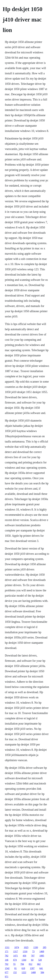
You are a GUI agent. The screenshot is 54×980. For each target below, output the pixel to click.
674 (15, 960)
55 (14, 964)
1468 (42, 951)
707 (33, 956)
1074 (17, 947)
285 (44, 947)
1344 (24, 960)
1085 (42, 956)
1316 (25, 951)
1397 (32, 968)
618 (23, 968)
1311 (7, 947)
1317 (16, 951)
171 (7, 951)
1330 (36, 947)
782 (7, 956)
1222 (24, 972)
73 (33, 951)
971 (7, 977)
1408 (33, 972)
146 (7, 960)
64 (32, 960)
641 (41, 968)
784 (22, 964)
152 (15, 972)
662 (39, 964)
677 (7, 972)
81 (16, 968)
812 (31, 964)
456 (24, 956)
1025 (26, 947)
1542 (7, 968)
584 (42, 972)
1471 (16, 956)
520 (40, 960)
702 (7, 964)
